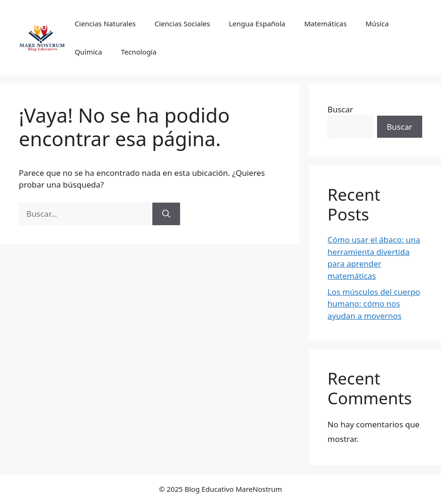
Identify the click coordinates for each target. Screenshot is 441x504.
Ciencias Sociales (182, 24)
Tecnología (139, 52)
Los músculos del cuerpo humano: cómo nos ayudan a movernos (374, 304)
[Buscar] (166, 214)
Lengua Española (257, 24)
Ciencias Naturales (105, 24)
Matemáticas (325, 24)
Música (377, 24)
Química (88, 52)
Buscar (340, 109)
